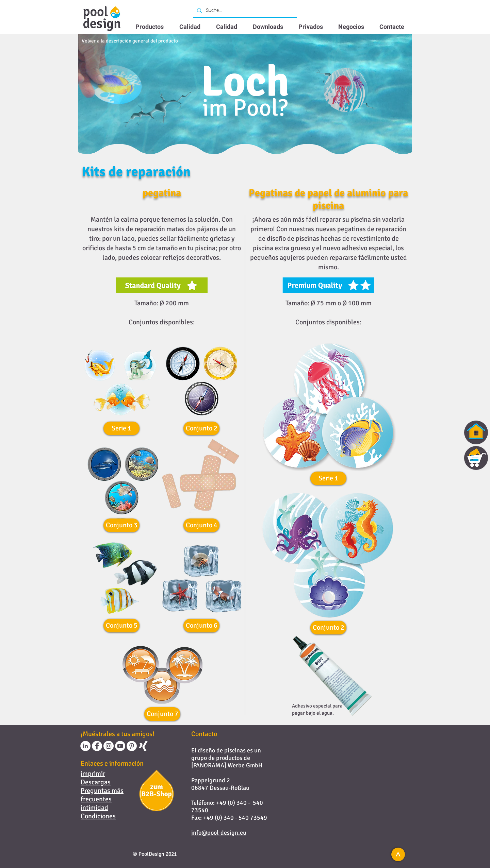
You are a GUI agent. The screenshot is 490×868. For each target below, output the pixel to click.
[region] (464, 458)
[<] (398, 854)
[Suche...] (244, 11)
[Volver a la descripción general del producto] (130, 41)
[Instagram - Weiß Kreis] (109, 746)
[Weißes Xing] (143, 746)
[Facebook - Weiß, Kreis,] (97, 746)
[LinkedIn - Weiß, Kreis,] (85, 746)
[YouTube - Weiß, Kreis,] (120, 746)
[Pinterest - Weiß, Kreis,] (132, 746)
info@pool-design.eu (219, 833)
